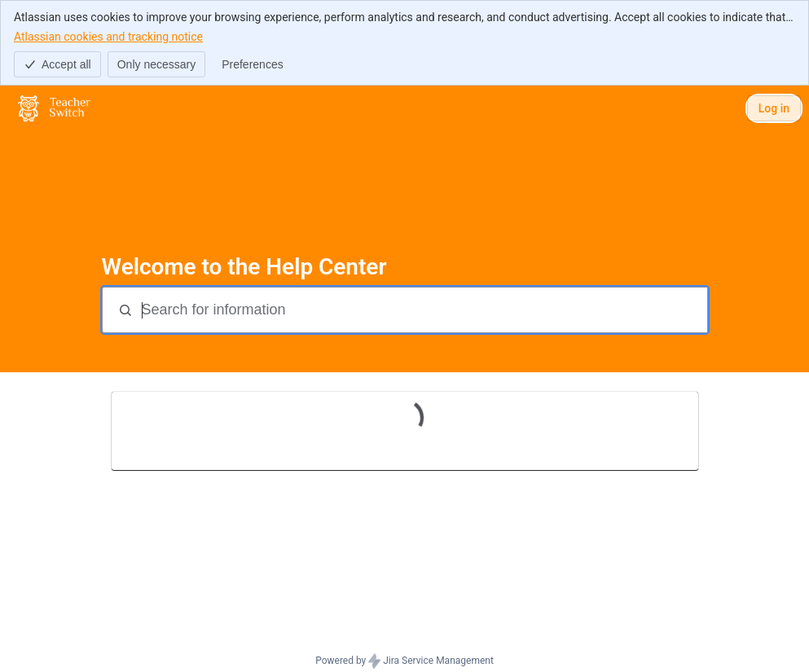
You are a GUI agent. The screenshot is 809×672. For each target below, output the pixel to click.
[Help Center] (54, 108)
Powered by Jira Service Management (404, 661)
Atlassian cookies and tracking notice (108, 36)
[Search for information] (423, 310)
